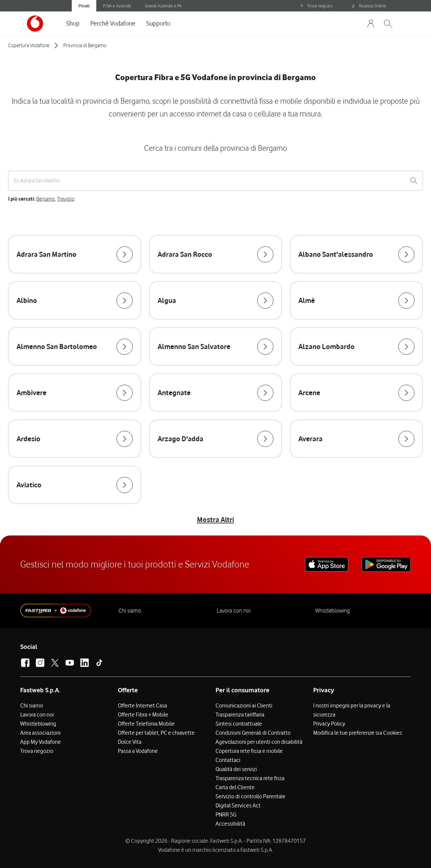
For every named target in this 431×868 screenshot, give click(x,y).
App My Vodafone (41, 742)
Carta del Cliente (235, 787)
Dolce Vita (130, 742)
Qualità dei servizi (236, 769)
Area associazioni (40, 733)
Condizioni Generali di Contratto (253, 733)
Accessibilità (230, 824)
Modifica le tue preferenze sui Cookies (358, 733)
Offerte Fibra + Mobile (143, 715)
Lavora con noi (234, 611)
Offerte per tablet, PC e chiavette (156, 733)
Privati (84, 6)
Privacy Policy (329, 724)
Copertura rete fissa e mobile (249, 751)
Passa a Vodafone (138, 751)
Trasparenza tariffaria (240, 715)
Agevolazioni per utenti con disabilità (259, 742)
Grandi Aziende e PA (163, 6)
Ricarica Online (369, 6)
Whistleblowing (333, 611)
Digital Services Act (238, 805)
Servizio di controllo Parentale (251, 796)
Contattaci (228, 760)
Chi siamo (130, 611)
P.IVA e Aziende (117, 6)
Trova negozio (316, 6)
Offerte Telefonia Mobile (146, 724)
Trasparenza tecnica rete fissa (250, 778)
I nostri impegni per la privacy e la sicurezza (352, 710)
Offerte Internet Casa (142, 705)
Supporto (158, 23)
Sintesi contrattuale (239, 724)
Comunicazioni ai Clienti (244, 705)
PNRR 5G (226, 814)
